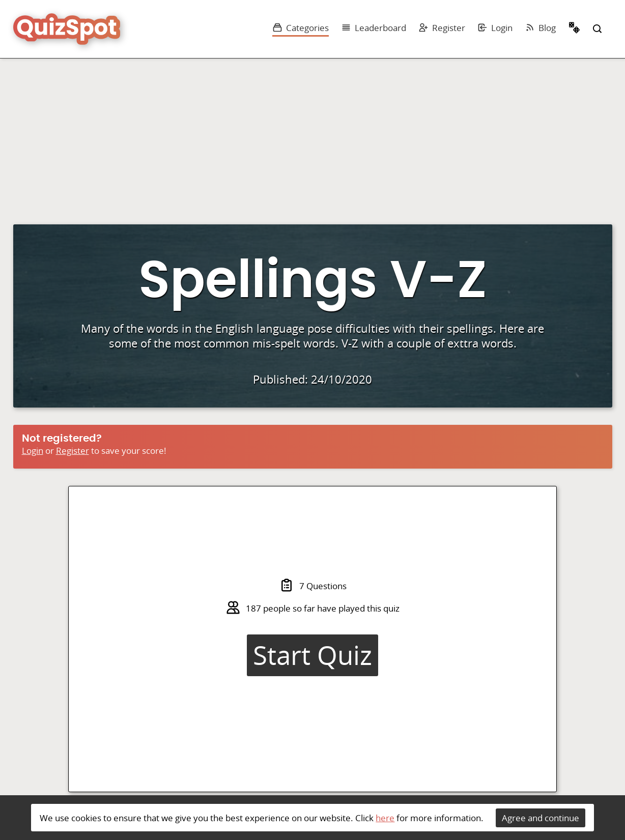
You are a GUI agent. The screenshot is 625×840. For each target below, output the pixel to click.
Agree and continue (541, 818)
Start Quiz (312, 655)
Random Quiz (575, 29)
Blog (540, 28)
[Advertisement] (312, 135)
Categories (301, 28)
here (385, 818)
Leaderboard (374, 28)
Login (495, 28)
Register (442, 28)
